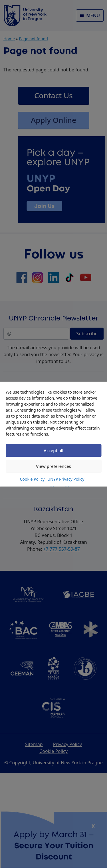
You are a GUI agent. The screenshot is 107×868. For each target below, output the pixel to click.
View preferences (53, 466)
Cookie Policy (32, 479)
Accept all (53, 450)
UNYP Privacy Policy (66, 479)
